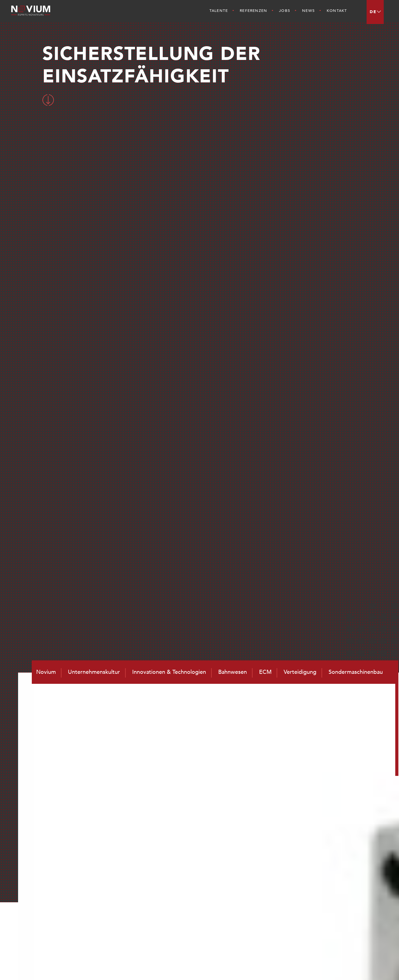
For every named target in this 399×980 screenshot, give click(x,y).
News (308, 11)
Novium (259, 862)
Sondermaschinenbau (345, 894)
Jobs (285, 11)
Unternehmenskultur (274, 870)
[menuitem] (375, 12)
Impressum (365, 965)
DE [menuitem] (373, 12)
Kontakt (337, 11)
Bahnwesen (332, 853)
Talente (219, 11)
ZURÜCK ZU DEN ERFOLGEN (198, 581)
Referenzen (253, 11)
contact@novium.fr (199, 905)
